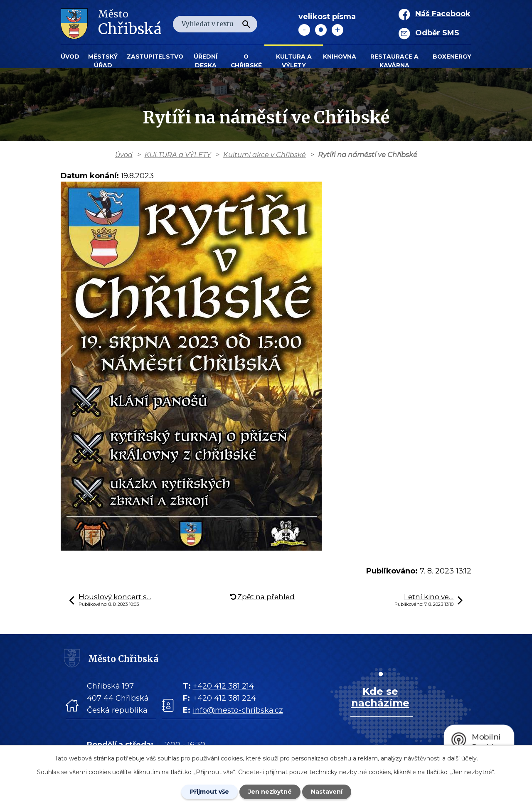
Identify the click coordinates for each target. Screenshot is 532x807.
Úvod (70, 57)
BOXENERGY (452, 57)
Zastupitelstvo (155, 57)
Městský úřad (103, 61)
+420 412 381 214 (223, 686)
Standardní (321, 30)
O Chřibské (246, 61)
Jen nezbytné (270, 792)
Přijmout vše (209, 792)
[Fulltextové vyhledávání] (215, 24)
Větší (337, 30)
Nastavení (327, 792)
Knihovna (340, 57)
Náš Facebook (443, 14)
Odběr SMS (437, 33)
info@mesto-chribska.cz (238, 710)
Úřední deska (206, 61)
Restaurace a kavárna (394, 61)
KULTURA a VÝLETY (294, 61)
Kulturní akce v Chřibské (265, 155)
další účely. (463, 758)
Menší (304, 30)
